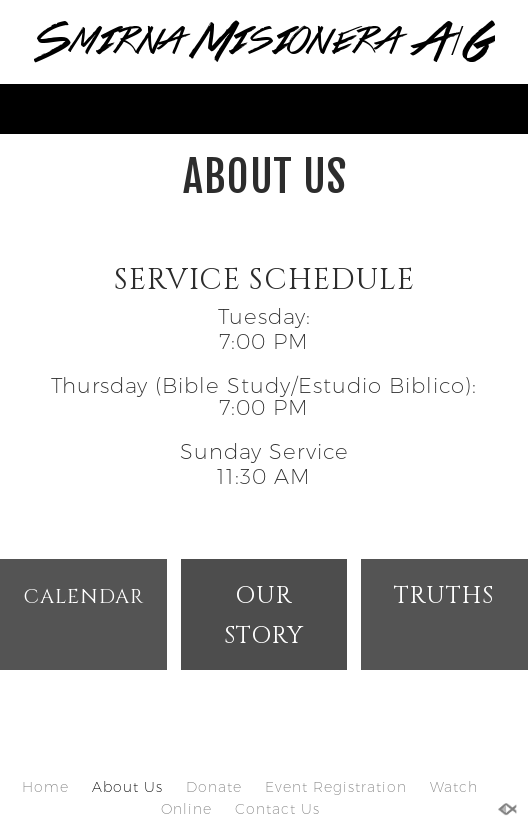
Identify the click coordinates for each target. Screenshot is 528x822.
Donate (214, 787)
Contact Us (277, 809)
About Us (127, 787)
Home (45, 787)
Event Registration (336, 787)
